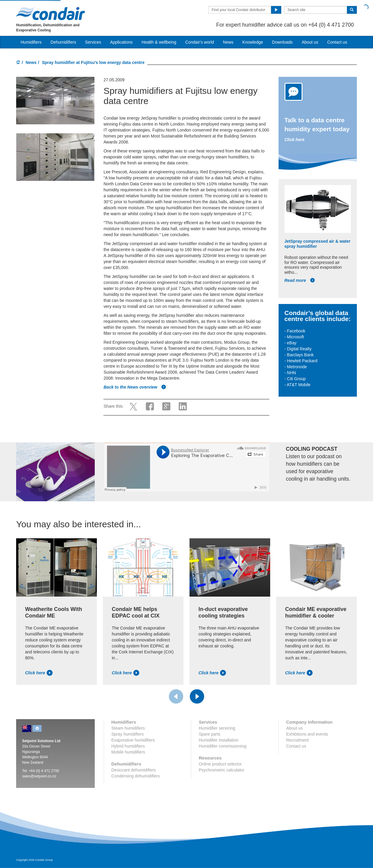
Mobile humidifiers (128, 752)
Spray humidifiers (128, 734)
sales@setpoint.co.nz (39, 776)
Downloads (282, 42)
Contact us (337, 42)
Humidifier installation (219, 740)
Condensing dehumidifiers (136, 776)
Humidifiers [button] (31, 42)
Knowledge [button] (253, 42)
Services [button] (93, 42)
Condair (51, 13)
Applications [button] (121, 42)
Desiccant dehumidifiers (134, 770)
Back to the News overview (135, 387)
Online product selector (220, 764)
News (228, 42)
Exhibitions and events (307, 734)
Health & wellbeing (159, 42)
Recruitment (297, 740)
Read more (300, 280)
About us (310, 42)
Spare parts (210, 734)
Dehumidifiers (63, 42)
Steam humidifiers (128, 728)
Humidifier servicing (217, 728)
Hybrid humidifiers (128, 746)
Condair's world (200, 42)
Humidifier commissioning (223, 746)
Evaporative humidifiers (133, 740)
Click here (295, 140)
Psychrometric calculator (222, 770)
